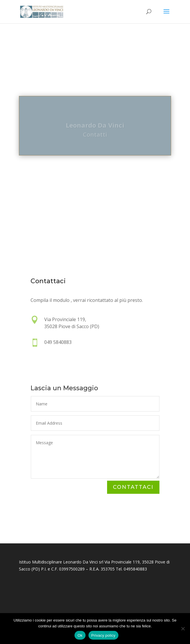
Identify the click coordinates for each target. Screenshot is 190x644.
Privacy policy (103, 635)
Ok (80, 635)
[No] (183, 629)
